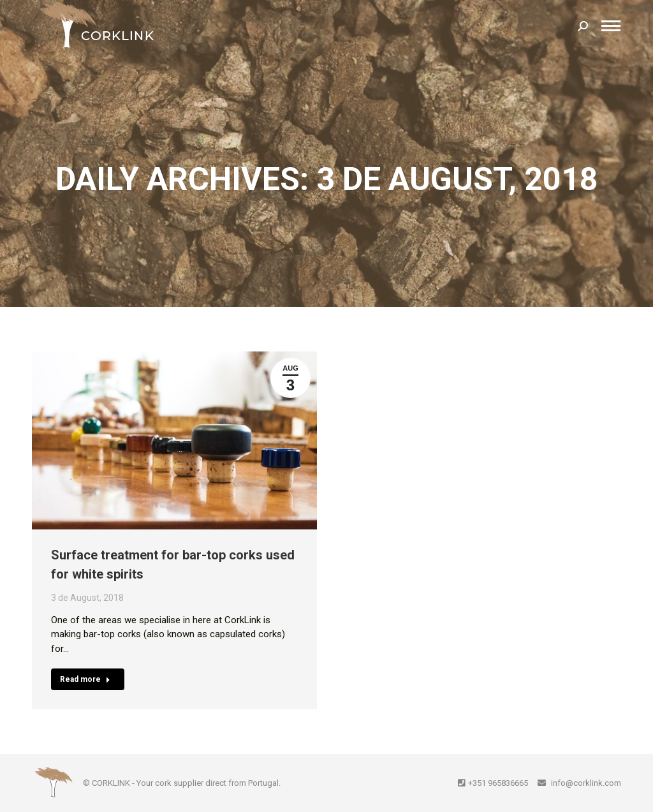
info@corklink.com (585, 783)
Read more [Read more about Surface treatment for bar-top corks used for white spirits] (85, 679)
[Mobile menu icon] (611, 26)
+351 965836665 (498, 783)
